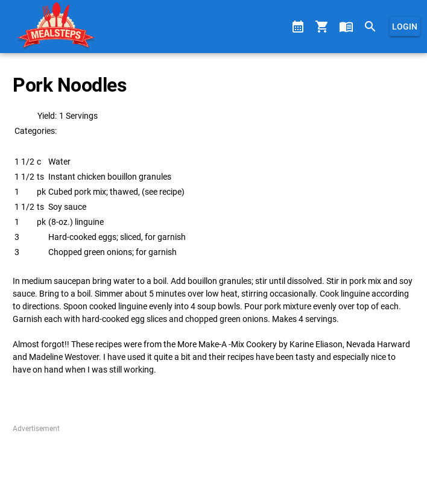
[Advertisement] (213, 464)
